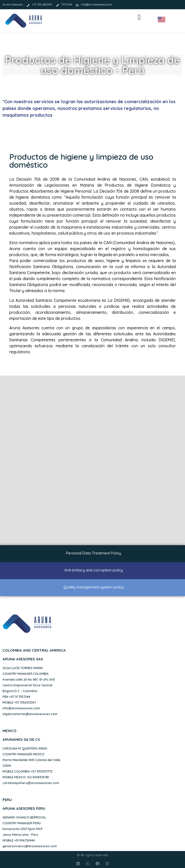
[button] (139, 17)
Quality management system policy (94, 587)
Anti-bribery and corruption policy (94, 570)
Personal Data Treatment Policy (94, 553)
